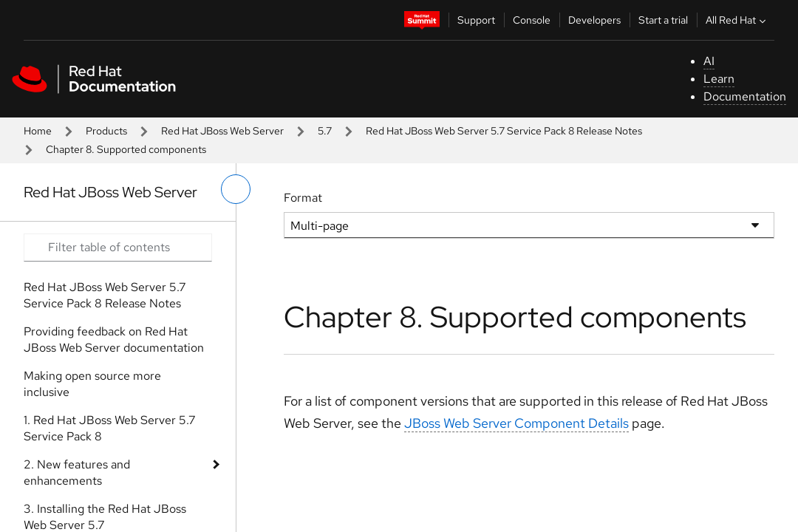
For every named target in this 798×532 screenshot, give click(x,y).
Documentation (745, 96)
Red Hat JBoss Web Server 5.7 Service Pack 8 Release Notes (504, 131)
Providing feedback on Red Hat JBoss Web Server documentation (114, 340)
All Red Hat (737, 20)
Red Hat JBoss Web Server (222, 131)
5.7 (325, 131)
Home (38, 131)
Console (532, 20)
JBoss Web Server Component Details (516, 423)
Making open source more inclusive (92, 384)
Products (106, 131)
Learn (719, 79)
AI (709, 61)
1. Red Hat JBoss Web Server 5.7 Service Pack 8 (110, 428)
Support (476, 20)
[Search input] (118, 248)
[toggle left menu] (236, 189)
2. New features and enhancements (77, 473)
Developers (594, 20)
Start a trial (663, 20)
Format (303, 198)
